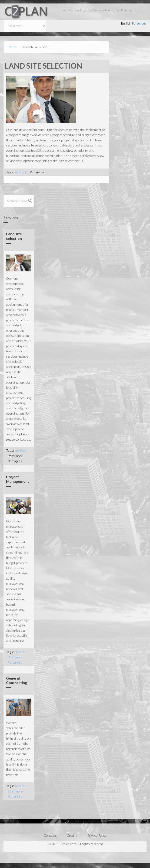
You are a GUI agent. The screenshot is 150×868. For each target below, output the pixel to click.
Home (13, 47)
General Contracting (17, 680)
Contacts (50, 835)
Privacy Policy (97, 835)
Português (139, 23)
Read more (15, 456)
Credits (72, 835)
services (20, 172)
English (126, 23)
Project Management (18, 479)
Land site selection (14, 236)
